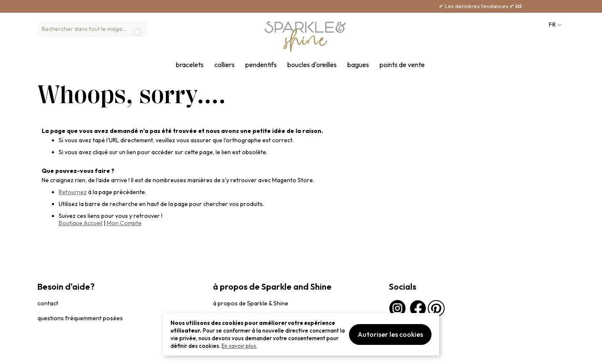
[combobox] (92, 29)
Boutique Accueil (81, 223)
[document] (301, 334)
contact (48, 303)
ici (536, 6)
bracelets (190, 65)
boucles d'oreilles (312, 65)
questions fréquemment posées (80, 318)
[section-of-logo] (305, 37)
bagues (358, 65)
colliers (224, 65)
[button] (554, 25)
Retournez (73, 192)
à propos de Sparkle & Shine (251, 303)
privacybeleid (53, 353)
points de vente (402, 65)
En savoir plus (239, 346)
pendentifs (261, 65)
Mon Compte (124, 223)
